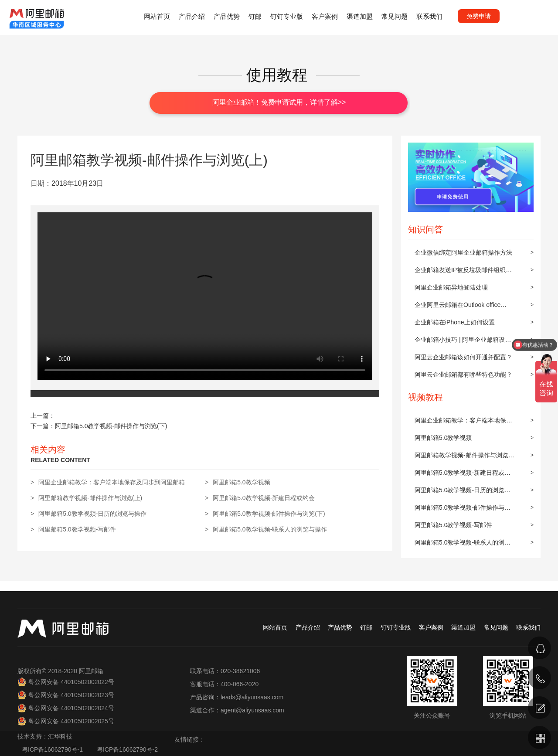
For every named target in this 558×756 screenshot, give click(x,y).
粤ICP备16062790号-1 (53, 749)
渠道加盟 (360, 16)
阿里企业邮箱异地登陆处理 (451, 287)
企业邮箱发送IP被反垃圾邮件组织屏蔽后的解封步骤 (463, 272)
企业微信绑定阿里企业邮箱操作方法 (463, 252)
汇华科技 (60, 736)
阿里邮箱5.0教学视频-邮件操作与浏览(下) (463, 510)
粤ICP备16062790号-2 (127, 749)
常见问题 (395, 16)
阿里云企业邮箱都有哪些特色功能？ (463, 375)
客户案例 (325, 16)
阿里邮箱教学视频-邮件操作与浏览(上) (461, 458)
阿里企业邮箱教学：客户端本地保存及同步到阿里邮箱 (463, 423)
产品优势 (227, 16)
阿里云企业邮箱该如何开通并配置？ (463, 357)
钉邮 (255, 16)
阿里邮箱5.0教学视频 (443, 438)
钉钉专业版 (287, 16)
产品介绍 (192, 16)
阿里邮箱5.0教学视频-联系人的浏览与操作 (463, 545)
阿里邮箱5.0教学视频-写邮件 (453, 525)
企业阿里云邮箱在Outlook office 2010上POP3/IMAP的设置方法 (458, 307)
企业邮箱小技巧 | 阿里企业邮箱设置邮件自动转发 (463, 342)
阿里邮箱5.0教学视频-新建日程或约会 (463, 475)
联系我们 (429, 16)
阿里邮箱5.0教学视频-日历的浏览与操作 (463, 493)
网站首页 (157, 16)
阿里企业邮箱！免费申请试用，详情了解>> (279, 102)
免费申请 (479, 16)
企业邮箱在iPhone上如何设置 (455, 322)
